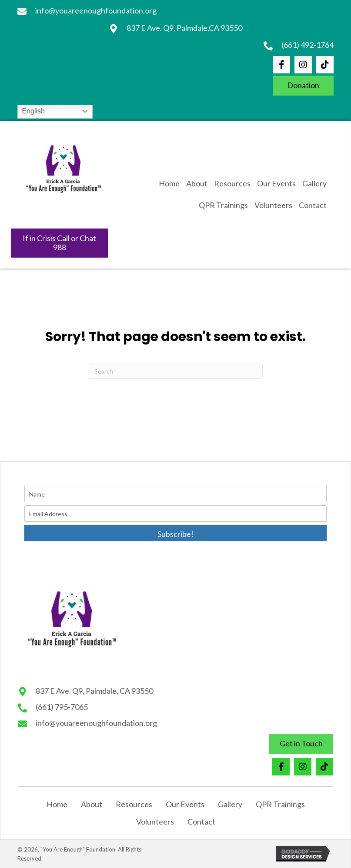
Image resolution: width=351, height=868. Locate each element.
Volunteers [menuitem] (155, 822)
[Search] (176, 371)
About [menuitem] (92, 804)
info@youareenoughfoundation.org (96, 10)
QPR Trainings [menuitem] (280, 804)
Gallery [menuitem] (230, 804)
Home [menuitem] (57, 804)
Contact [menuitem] (201, 822)
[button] (281, 65)
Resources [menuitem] (134, 804)
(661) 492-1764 (308, 45)
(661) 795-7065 (62, 707)
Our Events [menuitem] (185, 804)
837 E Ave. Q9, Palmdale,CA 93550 (184, 28)
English (32, 111)
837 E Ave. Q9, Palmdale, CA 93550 (94, 691)
